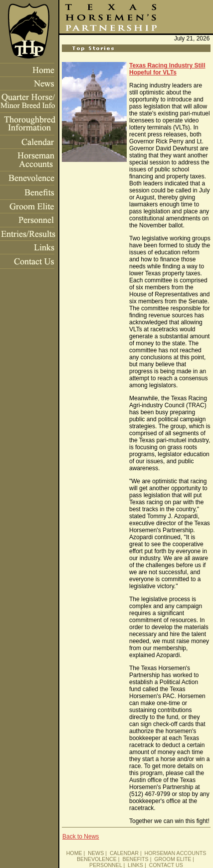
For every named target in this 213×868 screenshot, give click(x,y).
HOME (74, 853)
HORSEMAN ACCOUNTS (176, 853)
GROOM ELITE (173, 859)
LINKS (135, 865)
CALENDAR (124, 853)
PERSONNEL (106, 865)
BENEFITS (136, 859)
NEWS (96, 853)
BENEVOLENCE (97, 859)
